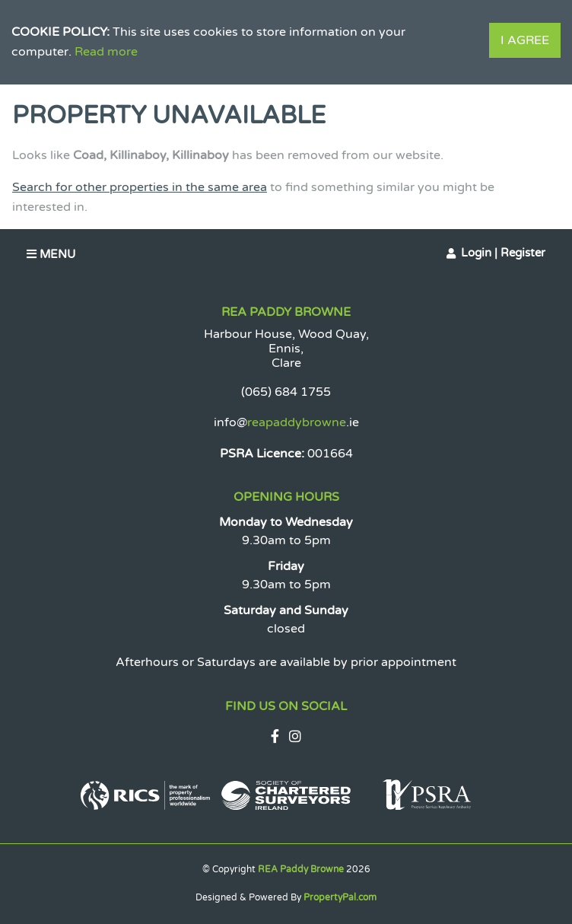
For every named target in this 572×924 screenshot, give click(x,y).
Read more (106, 52)
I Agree (525, 40)
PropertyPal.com (340, 897)
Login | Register (503, 253)
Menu (51, 254)
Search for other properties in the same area (140, 187)
